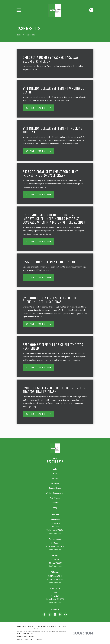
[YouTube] (66, 614)
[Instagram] (55, 614)
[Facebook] (50, 614)
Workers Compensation (55, 493)
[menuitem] (19, 639)
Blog (55, 508)
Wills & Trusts (55, 498)
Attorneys (55, 483)
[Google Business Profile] (44, 614)
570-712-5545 (55, 461)
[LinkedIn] (60, 614)
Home (55, 474)
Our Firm (55, 478)
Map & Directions (55, 533)
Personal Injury (55, 488)
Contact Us (55, 503)
